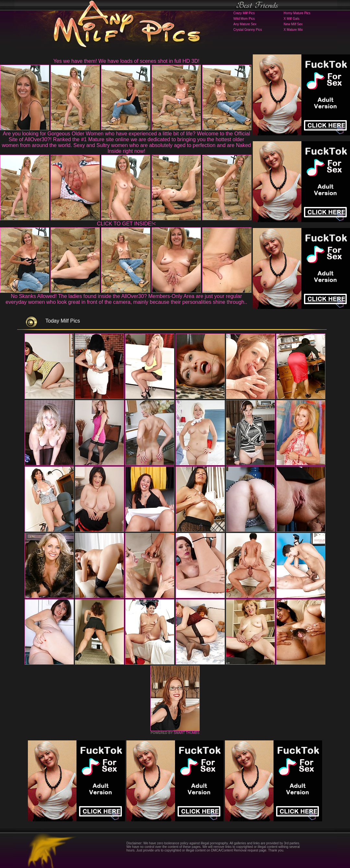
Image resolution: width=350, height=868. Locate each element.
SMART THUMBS (187, 733)
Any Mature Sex (245, 24)
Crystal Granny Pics (248, 30)
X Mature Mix (293, 30)
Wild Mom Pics (244, 19)
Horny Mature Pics (297, 13)
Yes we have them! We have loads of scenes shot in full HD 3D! (127, 61)
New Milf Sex (293, 24)
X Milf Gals (291, 19)
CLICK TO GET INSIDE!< (126, 224)
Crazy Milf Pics (244, 13)
